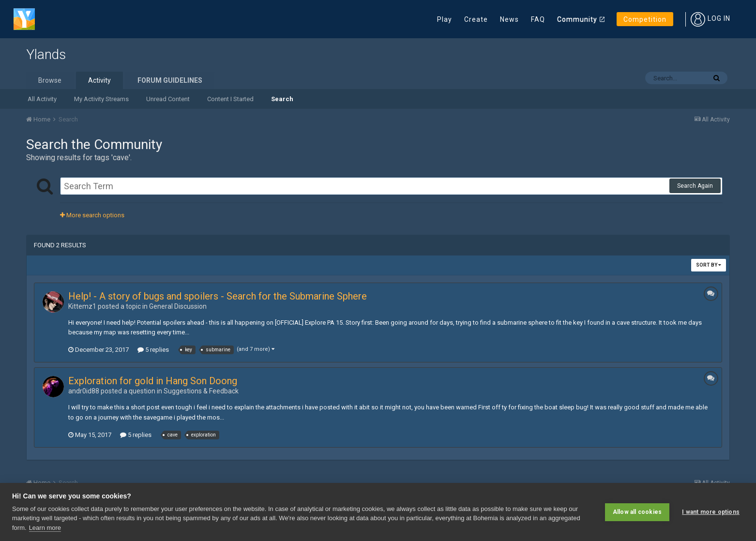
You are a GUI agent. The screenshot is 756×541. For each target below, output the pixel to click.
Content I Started (230, 99)
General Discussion (178, 306)
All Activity (42, 99)
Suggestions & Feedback (201, 391)
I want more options (711, 512)
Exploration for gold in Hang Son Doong (153, 381)
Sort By (709, 265)
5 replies (153, 350)
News (509, 19)
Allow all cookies (637, 512)
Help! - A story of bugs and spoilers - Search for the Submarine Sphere (218, 296)
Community (577, 19)
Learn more (45, 528)
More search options (92, 215)
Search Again (695, 186)
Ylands (46, 54)
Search (282, 99)
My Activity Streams (101, 99)
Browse (50, 80)
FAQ (538, 19)
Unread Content (168, 99)
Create (476, 19)
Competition (645, 19)
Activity (99, 80)
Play (445, 19)
